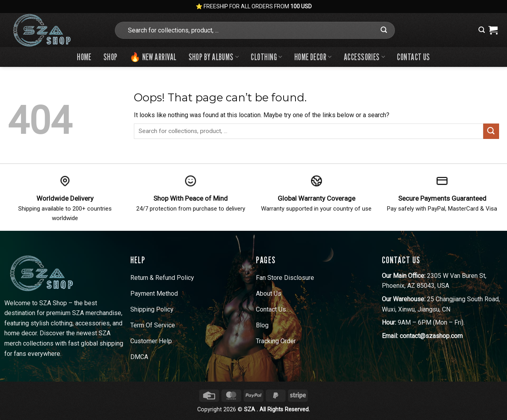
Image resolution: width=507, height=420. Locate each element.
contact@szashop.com (431, 336)
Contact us (413, 57)
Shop (111, 57)
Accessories (365, 57)
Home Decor (313, 57)
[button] (482, 30)
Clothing (266, 57)
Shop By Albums (214, 57)
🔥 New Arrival (153, 57)
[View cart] (493, 30)
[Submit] (384, 30)
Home (84, 57)
